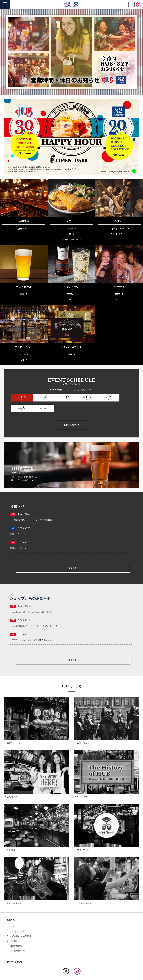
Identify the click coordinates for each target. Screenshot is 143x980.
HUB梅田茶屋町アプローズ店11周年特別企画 (31, 509)
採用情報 (14, 931)
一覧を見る (71, 558)
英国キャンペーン (18, 524)
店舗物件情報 (16, 935)
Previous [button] (9, 52)
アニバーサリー (118, 234)
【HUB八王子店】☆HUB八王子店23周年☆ (31, 601)
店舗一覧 (22, 229)
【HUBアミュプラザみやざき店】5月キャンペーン (34, 630)
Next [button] (134, 52)
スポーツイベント (118, 229)
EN (132, 4)
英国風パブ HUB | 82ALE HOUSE (72, 5)
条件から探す (70, 415)
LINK (13, 916)
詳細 (22, 294)
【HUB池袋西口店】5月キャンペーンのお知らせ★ (34, 615)
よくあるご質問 (17, 921)
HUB (70, 229)
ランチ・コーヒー (70, 239)
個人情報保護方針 (18, 940)
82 (70, 234)
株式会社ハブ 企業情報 (21, 926)
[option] (72, 52)
